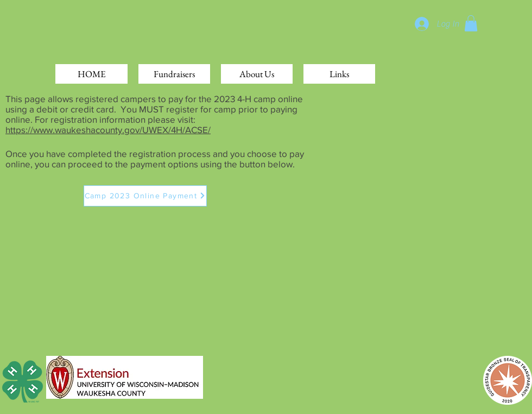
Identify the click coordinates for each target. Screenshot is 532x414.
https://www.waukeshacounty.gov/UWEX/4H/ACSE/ (108, 130)
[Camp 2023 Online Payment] (145, 196)
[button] (471, 23)
